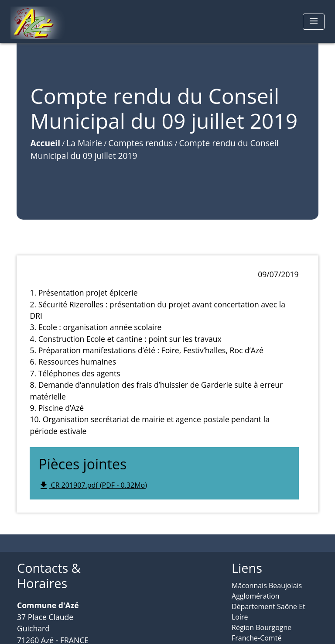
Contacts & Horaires (49, 576)
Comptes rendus (140, 143)
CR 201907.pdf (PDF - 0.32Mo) (93, 486)
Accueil (45, 143)
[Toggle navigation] (314, 22)
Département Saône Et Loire (268, 612)
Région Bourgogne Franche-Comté (262, 633)
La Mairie (84, 143)
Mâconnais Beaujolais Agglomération (267, 591)
